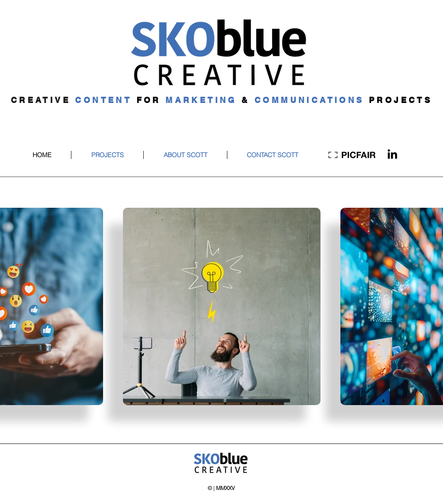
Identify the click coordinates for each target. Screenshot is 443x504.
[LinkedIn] (392, 155)
